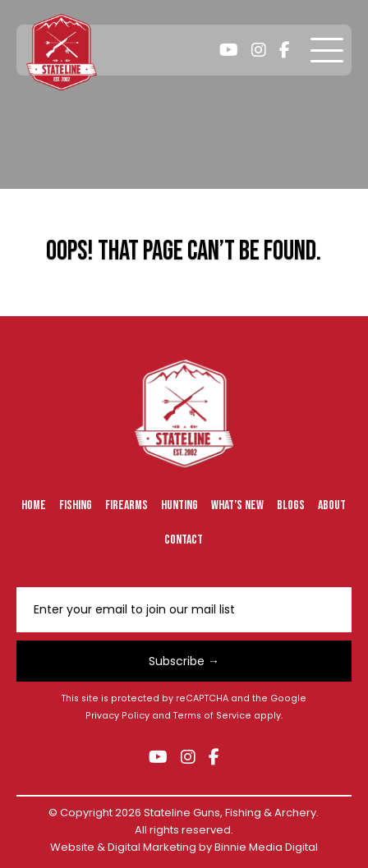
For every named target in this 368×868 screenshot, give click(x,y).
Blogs (291, 505)
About (332, 505)
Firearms (126, 505)
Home (34, 505)
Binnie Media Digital (266, 847)
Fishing (76, 505)
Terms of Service (212, 716)
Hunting (179, 505)
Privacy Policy (117, 716)
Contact (184, 540)
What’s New (237, 505)
